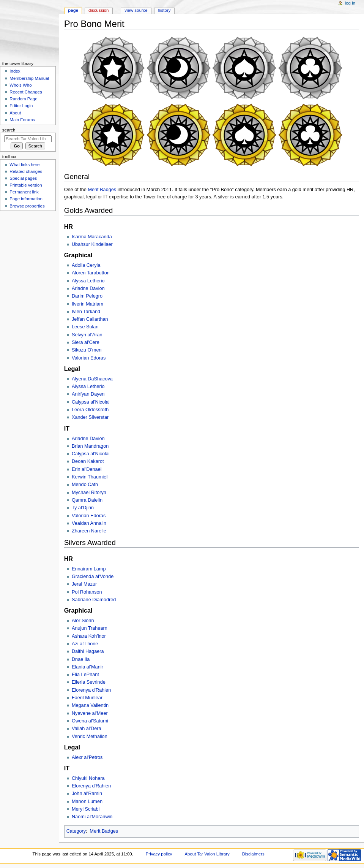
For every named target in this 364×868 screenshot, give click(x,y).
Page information (26, 199)
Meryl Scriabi (86, 809)
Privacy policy (159, 854)
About (15, 113)
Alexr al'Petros (87, 757)
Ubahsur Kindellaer (92, 244)
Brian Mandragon (90, 446)
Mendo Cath (85, 485)
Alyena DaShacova (92, 379)
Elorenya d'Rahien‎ (91, 786)
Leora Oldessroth (90, 410)
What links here (24, 165)
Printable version (26, 185)
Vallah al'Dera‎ (87, 729)
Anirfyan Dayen (88, 394)
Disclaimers (253, 854)
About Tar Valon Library (207, 854)
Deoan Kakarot (88, 461)
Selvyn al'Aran (87, 335)
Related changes (26, 171)
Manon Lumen (87, 801)
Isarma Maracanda (92, 237)
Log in (350, 3)
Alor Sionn (83, 621)
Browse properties (27, 206)
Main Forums (22, 120)
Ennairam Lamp (89, 569)
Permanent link (24, 192)
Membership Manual (29, 78)
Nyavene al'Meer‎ (90, 713)
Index (15, 71)
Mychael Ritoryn (89, 493)
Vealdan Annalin (89, 523)
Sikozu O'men (87, 350)
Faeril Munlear (87, 698)
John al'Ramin (87, 794)
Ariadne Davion (88, 288)
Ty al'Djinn (83, 508)
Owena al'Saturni (90, 721)
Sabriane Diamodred (94, 600)
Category (76, 831)
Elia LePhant (85, 675)
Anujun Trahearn (90, 628)
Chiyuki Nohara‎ (88, 778)
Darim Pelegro (87, 296)
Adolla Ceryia (86, 265)
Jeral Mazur (84, 584)
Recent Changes (26, 92)
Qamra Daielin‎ (87, 500)
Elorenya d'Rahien (91, 690)
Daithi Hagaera (88, 651)
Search (9, 130)
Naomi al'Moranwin (92, 817)
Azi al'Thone (85, 644)
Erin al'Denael (87, 469)
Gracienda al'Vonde (93, 577)
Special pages (23, 178)
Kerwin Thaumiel (90, 477)
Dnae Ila (81, 659)
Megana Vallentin (90, 705)
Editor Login (21, 106)
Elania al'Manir (87, 667)
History (164, 10)
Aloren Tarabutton (91, 273)
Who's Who (20, 85)
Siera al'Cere (86, 342)
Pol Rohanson (87, 592)
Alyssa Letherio (88, 386)
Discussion (98, 10)
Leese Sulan (85, 327)
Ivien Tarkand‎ (86, 312)
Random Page (23, 99)
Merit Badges (102, 190)
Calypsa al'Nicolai (91, 402)
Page (73, 10)
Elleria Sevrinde (89, 682)
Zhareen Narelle (89, 531)
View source (136, 10)
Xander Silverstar (90, 417)
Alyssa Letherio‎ (88, 281)
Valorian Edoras (89, 358)
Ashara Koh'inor (89, 636)
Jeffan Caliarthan (90, 319)
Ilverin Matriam (87, 304)
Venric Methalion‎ (90, 737)
